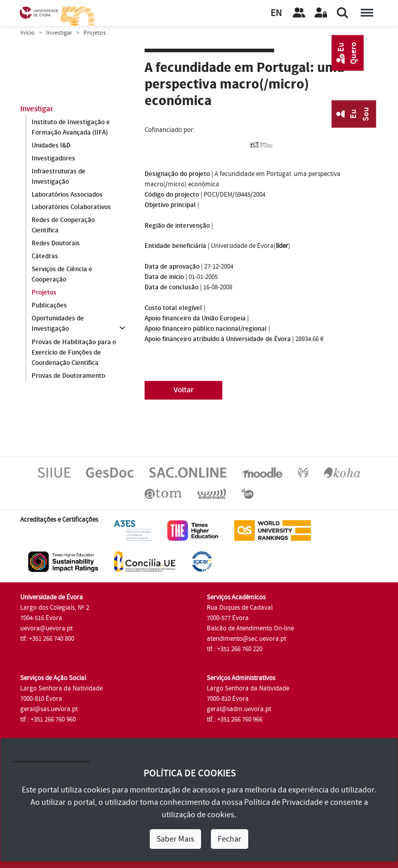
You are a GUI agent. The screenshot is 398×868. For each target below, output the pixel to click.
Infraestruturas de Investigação (59, 176)
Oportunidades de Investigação (58, 324)
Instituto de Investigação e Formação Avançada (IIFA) (71, 127)
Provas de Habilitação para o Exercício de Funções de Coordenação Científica (74, 352)
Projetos (44, 293)
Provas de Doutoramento (68, 376)
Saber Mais (175, 839)
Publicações (49, 306)
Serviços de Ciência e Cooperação (62, 275)
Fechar (230, 839)
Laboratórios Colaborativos (71, 208)
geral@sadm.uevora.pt (239, 709)
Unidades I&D (51, 145)
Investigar (59, 33)
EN (276, 13)
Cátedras (45, 257)
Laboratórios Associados (67, 195)
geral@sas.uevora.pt (49, 709)
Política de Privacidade (283, 802)
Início (27, 33)
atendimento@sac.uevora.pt (246, 639)
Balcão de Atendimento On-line (250, 628)
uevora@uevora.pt (46, 628)
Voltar (184, 390)
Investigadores (53, 158)
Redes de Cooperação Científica (63, 226)
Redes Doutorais (56, 244)
